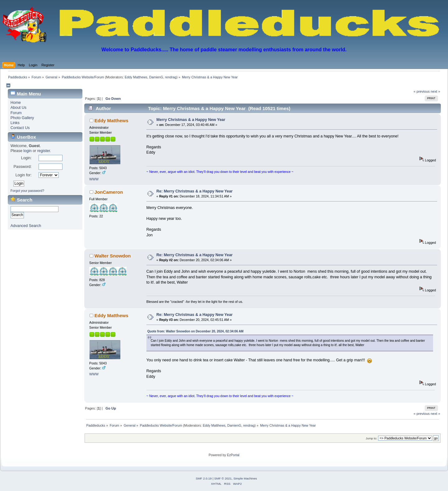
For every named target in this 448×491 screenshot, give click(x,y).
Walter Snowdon (113, 256)
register (44, 151)
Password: (22, 167)
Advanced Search (26, 226)
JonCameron (109, 192)
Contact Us (20, 128)
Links (15, 123)
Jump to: (371, 438)
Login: (26, 158)
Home (16, 103)
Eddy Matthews (136, 77)
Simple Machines (245, 478)
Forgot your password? (27, 191)
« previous (422, 91)
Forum (16, 113)
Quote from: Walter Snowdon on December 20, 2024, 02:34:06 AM (195, 331)
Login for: (24, 175)
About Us (18, 108)
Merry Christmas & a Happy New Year (191, 120)
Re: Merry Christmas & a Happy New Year (194, 191)
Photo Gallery (22, 118)
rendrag (171, 77)
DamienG (156, 77)
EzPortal (233, 455)
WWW (94, 179)
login (27, 151)
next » (435, 91)
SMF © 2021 (223, 478)
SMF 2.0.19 (204, 478)
